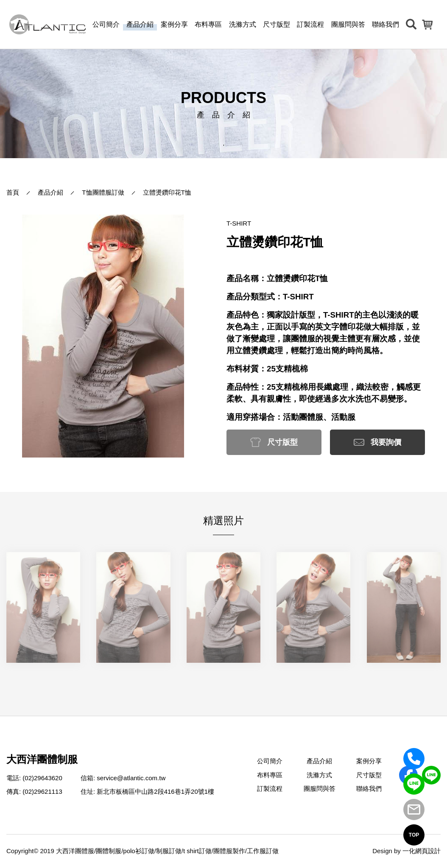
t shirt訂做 (197, 851)
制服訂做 (169, 851)
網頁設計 (428, 851)
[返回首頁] (47, 24)
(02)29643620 (42, 778)
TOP (414, 835)
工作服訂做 (263, 851)
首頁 (13, 192)
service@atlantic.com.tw (131, 778)
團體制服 (109, 851)
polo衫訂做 (138, 851)
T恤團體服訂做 (103, 192)
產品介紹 (50, 192)
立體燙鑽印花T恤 (167, 192)
